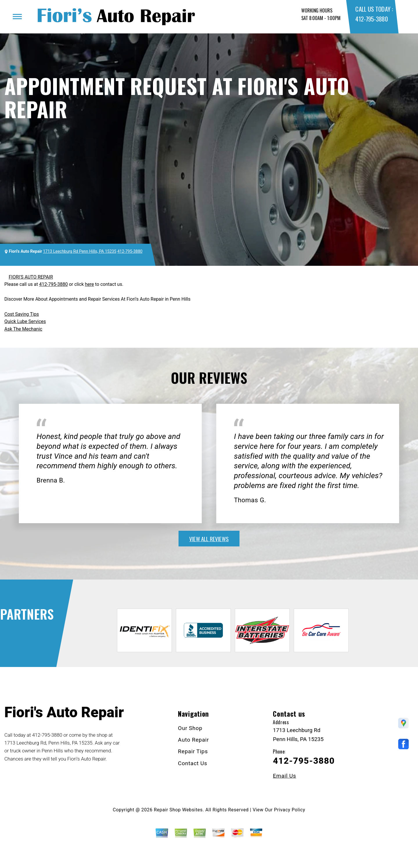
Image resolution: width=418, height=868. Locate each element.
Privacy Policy (290, 810)
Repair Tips (193, 751)
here (90, 284)
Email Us (284, 776)
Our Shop (190, 728)
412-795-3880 (371, 19)
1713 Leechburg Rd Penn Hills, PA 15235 (80, 251)
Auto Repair (193, 740)
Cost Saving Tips (22, 314)
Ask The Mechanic (23, 329)
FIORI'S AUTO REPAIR (31, 277)
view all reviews (209, 539)
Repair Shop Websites (178, 810)
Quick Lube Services (25, 321)
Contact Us (193, 763)
